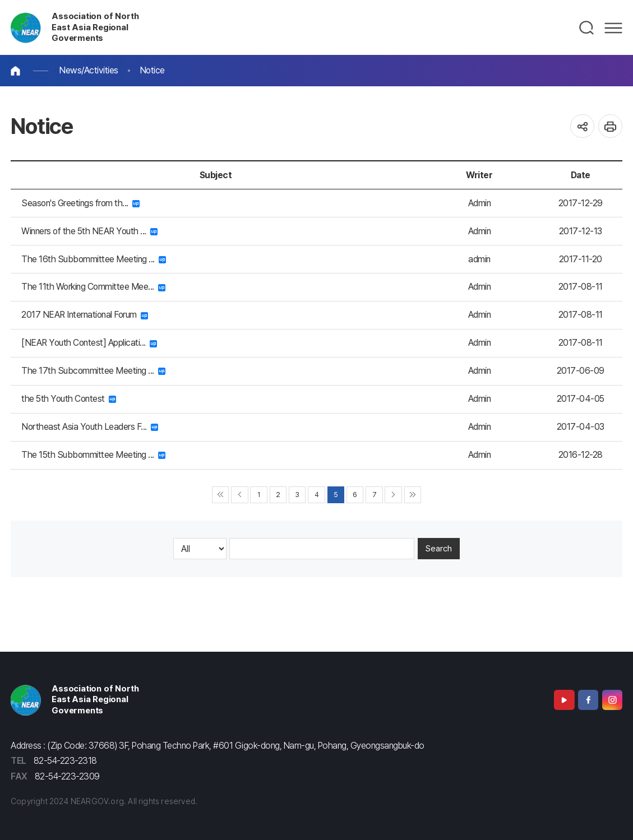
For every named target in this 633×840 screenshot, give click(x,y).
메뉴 (613, 28)
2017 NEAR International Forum (85, 315)
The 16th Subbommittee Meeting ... (94, 259)
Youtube (564, 700)
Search (439, 549)
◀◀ (221, 495)
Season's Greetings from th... (80, 203)
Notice (152, 70)
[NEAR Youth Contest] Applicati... (89, 343)
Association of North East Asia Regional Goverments (95, 27)
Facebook (588, 700)
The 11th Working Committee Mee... (93, 287)
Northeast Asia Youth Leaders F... (90, 427)
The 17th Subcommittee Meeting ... (93, 371)
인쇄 (610, 126)
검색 (587, 28)
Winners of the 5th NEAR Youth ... (89, 231)
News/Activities (89, 70)
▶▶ (413, 495)
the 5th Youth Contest (69, 399)
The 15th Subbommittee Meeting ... (93, 455)
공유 (582, 126)
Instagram (612, 700)
